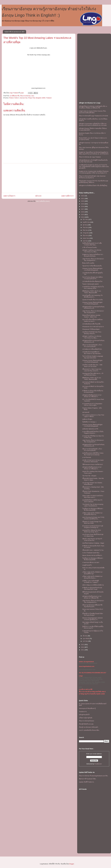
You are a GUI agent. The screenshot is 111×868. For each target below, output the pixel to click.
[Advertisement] (39, 178)
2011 (83, 650)
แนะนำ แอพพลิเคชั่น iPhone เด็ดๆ (89, 730)
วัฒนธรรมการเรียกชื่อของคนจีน (92, 266)
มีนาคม (85, 636)
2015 (83, 214)
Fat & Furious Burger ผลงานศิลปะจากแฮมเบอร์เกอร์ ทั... (93, 278)
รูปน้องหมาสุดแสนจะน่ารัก (90, 429)
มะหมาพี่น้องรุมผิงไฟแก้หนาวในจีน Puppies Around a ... (93, 432)
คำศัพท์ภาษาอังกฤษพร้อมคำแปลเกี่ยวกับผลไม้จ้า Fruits (92, 588)
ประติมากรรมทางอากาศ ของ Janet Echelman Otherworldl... (93, 461)
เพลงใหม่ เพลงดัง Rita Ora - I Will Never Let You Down (92, 366)
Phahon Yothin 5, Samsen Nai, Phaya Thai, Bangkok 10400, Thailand (30, 98)
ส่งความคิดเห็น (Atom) (43, 201)
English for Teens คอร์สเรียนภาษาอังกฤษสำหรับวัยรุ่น (93, 255)
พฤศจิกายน (86, 222)
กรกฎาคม (86, 233)
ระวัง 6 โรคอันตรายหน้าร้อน (91, 553)
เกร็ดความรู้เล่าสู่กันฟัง (86, 718)
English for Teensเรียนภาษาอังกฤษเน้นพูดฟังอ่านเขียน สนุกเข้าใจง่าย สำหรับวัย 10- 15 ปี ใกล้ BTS (94, 153)
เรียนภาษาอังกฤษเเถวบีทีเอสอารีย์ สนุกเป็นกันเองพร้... (92, 606)
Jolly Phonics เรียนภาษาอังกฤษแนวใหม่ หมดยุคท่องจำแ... (93, 601)
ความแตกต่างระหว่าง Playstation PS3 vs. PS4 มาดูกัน (92, 404)
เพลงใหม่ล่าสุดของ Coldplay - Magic (93, 543)
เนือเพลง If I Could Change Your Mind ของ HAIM (92, 522)
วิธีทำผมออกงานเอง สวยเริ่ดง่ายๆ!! (93, 464)
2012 (83, 647)
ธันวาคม (86, 219)
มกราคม (86, 641)
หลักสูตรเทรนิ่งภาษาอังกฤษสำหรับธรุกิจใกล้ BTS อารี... (93, 308)
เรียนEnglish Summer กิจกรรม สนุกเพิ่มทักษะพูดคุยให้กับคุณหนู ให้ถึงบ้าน (94, 182)
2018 (83, 206)
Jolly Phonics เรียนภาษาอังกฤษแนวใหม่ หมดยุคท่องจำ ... (93, 260)
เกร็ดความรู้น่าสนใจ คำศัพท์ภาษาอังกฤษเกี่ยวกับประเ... (92, 577)
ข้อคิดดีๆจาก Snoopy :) (89, 422)
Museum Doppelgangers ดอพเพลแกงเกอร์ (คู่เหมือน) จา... (92, 619)
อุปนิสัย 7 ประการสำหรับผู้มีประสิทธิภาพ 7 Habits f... (91, 582)
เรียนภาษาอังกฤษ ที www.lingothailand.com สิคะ (94, 776)
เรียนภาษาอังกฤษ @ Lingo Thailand (90, 157)
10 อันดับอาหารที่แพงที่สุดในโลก (92, 349)
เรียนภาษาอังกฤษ (25, 96)
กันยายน (86, 227)
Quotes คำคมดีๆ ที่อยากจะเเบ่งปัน (92, 300)
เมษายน (85, 241)
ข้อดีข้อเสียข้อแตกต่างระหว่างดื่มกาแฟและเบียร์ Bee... (92, 244)
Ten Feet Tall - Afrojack (89, 476)
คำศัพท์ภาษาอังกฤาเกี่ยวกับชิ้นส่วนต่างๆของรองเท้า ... (93, 392)
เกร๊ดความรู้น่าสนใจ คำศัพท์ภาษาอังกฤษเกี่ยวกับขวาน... (92, 514)
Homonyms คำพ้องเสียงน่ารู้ (87, 708)
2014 (83, 217)
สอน (33, 96)
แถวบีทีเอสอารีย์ (15, 96)
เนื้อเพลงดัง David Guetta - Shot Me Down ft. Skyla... (93, 479)
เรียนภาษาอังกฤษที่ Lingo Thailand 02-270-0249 (93, 116)
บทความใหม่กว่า (9, 196)
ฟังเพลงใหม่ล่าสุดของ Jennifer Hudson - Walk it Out (91, 316)
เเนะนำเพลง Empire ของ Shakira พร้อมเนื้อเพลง (92, 484)
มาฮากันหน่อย (87, 457)
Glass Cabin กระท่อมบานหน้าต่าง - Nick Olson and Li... (93, 496)
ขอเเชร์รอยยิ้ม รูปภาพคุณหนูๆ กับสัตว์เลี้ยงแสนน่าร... (92, 296)
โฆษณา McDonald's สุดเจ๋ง (90, 284)
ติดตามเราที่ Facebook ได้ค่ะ (88, 779)
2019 (83, 204)
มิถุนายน (86, 235)
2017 (83, 209)
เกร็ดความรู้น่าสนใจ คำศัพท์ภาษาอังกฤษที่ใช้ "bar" (92, 573)
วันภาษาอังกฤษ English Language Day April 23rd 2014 (93, 357)
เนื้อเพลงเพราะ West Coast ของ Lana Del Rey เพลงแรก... (92, 370)
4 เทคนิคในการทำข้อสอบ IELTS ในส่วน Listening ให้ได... (93, 288)
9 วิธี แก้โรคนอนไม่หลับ (89, 247)
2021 (83, 198)
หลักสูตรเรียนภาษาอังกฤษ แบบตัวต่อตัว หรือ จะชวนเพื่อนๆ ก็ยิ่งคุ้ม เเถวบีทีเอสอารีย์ (93, 107)
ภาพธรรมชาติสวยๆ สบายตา (91, 562)
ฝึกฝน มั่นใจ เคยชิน (88, 263)
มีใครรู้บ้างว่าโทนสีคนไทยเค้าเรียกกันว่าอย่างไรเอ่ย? (93, 614)
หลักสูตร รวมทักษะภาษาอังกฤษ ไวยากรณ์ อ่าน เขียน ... (92, 251)
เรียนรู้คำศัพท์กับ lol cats (86, 724)
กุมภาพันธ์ (86, 639)
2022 (83, 196)
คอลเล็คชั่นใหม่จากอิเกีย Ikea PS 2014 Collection (92, 501)
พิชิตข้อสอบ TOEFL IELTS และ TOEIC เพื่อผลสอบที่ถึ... (92, 292)
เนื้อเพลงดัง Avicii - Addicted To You (93, 550)
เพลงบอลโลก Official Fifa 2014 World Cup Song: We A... (92, 531)
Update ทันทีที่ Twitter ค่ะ (87, 782)
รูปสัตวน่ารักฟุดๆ (87, 419)
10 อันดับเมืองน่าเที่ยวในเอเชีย (91, 324)
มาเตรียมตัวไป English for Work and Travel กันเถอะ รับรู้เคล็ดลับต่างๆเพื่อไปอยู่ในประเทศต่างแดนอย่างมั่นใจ (94, 166)
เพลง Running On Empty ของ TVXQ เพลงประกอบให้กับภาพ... (93, 518)
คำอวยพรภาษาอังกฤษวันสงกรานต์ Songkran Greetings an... (93, 527)
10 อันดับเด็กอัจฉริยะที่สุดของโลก (92, 281)
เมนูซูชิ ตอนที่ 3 (87, 565)
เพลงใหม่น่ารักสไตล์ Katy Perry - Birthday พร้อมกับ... (92, 333)
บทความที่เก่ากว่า (68, 196)
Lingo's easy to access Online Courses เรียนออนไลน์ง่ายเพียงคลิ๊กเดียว (92, 112)
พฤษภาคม (86, 238)
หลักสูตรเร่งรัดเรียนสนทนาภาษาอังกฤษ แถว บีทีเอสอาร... (92, 396)
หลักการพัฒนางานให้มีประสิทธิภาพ (93, 585)
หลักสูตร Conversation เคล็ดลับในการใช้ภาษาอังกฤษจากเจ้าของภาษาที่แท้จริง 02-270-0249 (93, 125)
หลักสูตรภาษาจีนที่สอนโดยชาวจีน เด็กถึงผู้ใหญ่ (93, 186)
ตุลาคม (85, 225)
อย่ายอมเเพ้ (86, 412)
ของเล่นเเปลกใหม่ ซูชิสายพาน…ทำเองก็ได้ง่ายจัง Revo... (93, 374)
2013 (83, 645)
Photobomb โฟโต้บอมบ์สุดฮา (91, 329)
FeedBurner (98, 764)
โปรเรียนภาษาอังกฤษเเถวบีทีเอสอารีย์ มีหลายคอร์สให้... (93, 509)
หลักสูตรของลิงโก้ (84, 715)
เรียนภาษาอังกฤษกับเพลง (86, 721)
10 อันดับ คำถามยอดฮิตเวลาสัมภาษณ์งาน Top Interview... (92, 353)
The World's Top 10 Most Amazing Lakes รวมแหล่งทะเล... (93, 505)
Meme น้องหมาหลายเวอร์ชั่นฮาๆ (92, 555)
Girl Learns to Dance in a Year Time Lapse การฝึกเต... (93, 416)
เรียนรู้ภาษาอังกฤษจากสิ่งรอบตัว (89, 727)
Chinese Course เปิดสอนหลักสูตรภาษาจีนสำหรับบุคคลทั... (92, 269)
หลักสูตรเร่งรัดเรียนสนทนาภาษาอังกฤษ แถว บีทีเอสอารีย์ (92, 597)
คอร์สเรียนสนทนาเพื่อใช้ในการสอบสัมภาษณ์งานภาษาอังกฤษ (93, 454)
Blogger (72, 864)
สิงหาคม (86, 230)
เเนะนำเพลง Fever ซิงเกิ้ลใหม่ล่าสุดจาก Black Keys (93, 535)
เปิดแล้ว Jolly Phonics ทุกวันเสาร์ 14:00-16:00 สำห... (92, 540)
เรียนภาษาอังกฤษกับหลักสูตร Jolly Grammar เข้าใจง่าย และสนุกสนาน (92, 177)
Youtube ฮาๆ (83, 712)
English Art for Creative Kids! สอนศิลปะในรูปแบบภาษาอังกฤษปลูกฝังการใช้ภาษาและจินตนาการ (94, 172)
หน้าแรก (38, 196)
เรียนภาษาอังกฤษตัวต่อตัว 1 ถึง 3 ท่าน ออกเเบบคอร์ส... (92, 346)
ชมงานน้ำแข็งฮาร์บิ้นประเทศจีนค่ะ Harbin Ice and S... (93, 320)
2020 (83, 201)
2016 (83, 212)
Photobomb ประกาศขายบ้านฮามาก (93, 327)
